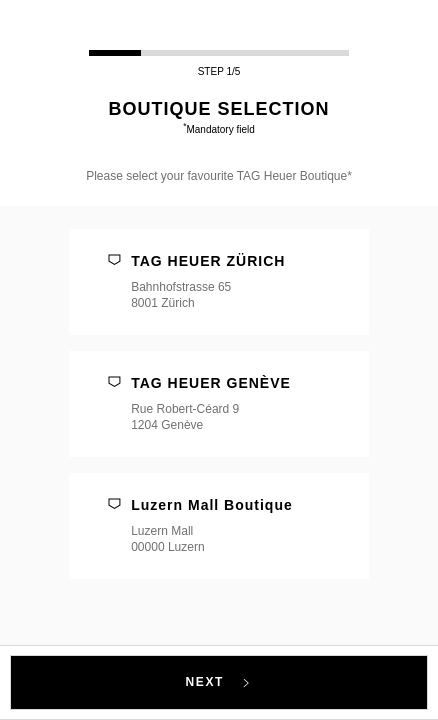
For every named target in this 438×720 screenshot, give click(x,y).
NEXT (219, 682)
